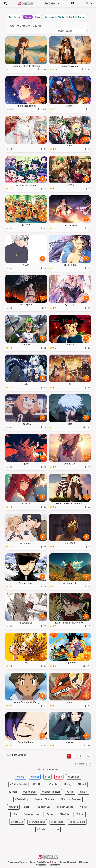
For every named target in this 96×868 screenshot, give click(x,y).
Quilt (72, 17)
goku (26, 464)
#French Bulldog (65, 807)
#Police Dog (57, 822)
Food (38, 17)
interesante (26, 623)
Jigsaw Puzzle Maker (39, 862)
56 (89, 756)
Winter (61, 17)
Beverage (49, 17)
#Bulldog (13, 807)
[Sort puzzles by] (72, 31)
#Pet (48, 777)
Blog (54, 862)
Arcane (70, 106)
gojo (70, 424)
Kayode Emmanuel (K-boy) (26, 702)
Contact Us (55, 865)
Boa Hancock (70, 225)
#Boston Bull (44, 807)
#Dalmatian (74, 777)
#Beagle (13, 792)
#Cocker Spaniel (18, 784)
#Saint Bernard (77, 822)
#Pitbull (83, 807)
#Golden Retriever (51, 792)
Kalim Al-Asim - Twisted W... (70, 623)
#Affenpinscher (31, 814)
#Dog (59, 777)
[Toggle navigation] (6, 3)
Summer (82, 17)
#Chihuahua (29, 792)
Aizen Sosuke (26, 583)
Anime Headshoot (26, 106)
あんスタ (26, 225)
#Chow (55, 829)
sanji (26, 663)
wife (26, 384)
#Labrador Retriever (71, 799)
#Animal (35, 777)
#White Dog (17, 822)
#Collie (70, 792)
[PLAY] (42, 60)
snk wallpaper (26, 305)
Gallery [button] (52, 3)
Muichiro (70, 742)
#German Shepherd (45, 799)
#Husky (84, 792)
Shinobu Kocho (26, 742)
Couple (26, 504)
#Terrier (49, 814)
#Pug (15, 814)
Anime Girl (70, 464)
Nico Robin (70, 265)
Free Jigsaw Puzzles (17, 862)
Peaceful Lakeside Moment (26, 66)
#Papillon (38, 784)
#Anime (20, 777)
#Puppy (68, 784)
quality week (70, 583)
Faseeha (26, 424)
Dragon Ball (70, 663)
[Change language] (89, 3)
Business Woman (70, 66)
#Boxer (28, 807)
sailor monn (26, 543)
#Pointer (80, 814)
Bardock (70, 344)
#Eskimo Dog (22, 799)
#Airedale (64, 814)
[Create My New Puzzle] (73, 3)
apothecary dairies (26, 185)
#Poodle (41, 829)
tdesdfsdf (70, 543)
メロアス (70, 185)
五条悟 (26, 265)
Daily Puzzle (14, 17)
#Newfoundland (37, 822)
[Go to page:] (88, 764)
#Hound (82, 784)
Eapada (26, 344)
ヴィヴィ (70, 305)
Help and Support (68, 862)
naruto (70, 146)
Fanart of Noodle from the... (70, 504)
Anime (28, 17)
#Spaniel (53, 784)
